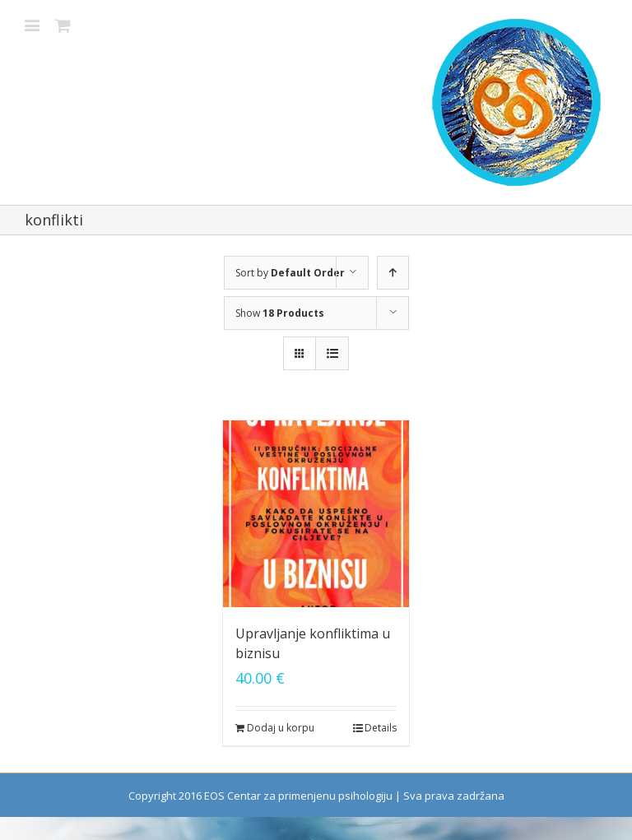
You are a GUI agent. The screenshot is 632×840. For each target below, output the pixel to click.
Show (280, 313)
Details (381, 728)
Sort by (290, 273)
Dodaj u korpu (281, 728)
